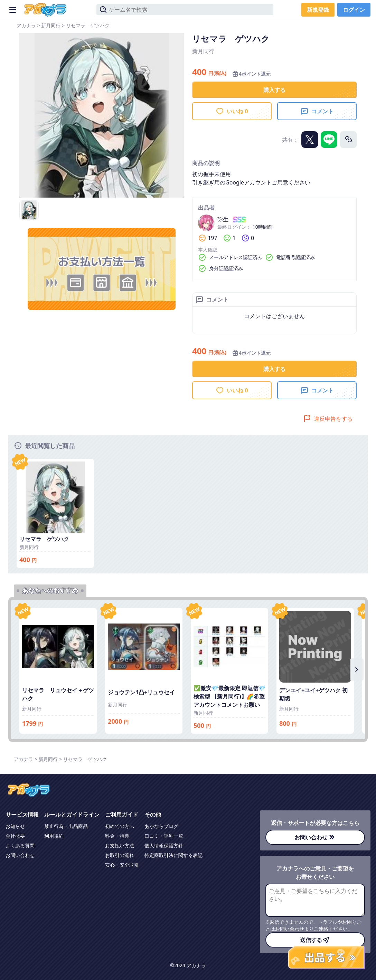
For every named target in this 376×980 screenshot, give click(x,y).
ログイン (354, 10)
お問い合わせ (20, 855)
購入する (274, 90)
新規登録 (318, 10)
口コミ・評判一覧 (164, 836)
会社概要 (15, 836)
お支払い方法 (120, 845)
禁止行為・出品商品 (66, 826)
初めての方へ (120, 826)
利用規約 (54, 836)
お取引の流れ (120, 855)
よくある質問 (20, 845)
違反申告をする (328, 419)
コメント (317, 111)
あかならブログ (161, 826)
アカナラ (26, 25)
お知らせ (15, 826)
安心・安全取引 (122, 865)
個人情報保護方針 (164, 845)
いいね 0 (232, 111)
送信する (315, 940)
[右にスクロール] (357, 669)
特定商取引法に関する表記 (173, 855)
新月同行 (51, 25)
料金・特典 (117, 836)
